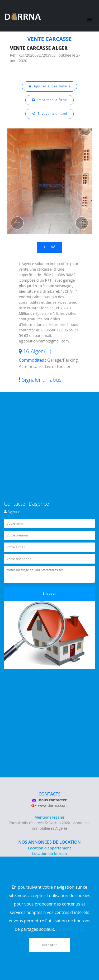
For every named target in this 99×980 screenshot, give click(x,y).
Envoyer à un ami (50, 114)
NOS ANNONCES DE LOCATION (49, 842)
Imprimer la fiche (49, 100)
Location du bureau (50, 854)
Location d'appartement (49, 848)
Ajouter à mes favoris (50, 86)
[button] (17, 223)
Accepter (49, 945)
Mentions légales (50, 817)
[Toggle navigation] (89, 16)
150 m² (49, 247)
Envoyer (50, 593)
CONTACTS (49, 794)
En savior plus (70, 929)
